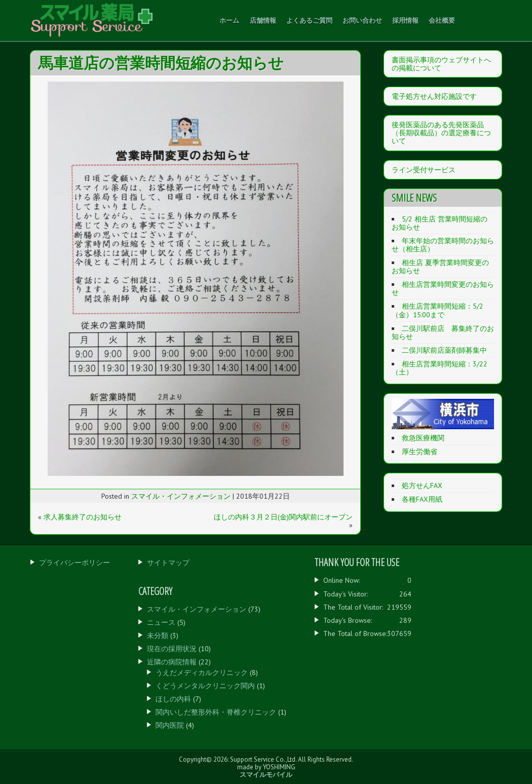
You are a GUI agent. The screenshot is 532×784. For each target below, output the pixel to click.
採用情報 (405, 20)
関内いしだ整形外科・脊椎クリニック (216, 712)
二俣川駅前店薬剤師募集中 (444, 350)
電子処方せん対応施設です (434, 96)
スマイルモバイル (266, 775)
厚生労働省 (420, 452)
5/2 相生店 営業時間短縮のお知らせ (440, 223)
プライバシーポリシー (74, 563)
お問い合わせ (362, 20)
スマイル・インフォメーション (181, 496)
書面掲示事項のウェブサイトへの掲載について (441, 64)
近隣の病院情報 (172, 662)
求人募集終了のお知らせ (83, 517)
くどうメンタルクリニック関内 (205, 686)
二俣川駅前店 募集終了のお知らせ (443, 332)
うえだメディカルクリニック (202, 673)
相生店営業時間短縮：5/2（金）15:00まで (438, 310)
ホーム (229, 20)
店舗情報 (263, 20)
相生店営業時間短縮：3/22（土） (440, 368)
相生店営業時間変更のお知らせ (443, 288)
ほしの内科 (173, 699)
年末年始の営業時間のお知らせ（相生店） (443, 245)
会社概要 (442, 20)
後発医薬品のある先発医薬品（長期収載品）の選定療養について (441, 133)
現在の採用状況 (172, 649)
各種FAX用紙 (422, 499)
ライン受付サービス (424, 170)
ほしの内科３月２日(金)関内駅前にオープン (283, 517)
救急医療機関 (423, 438)
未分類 (158, 636)
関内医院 (170, 725)
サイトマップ (168, 563)
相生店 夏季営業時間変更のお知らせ (440, 267)
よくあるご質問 (309, 20)
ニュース (161, 622)
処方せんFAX (422, 486)
